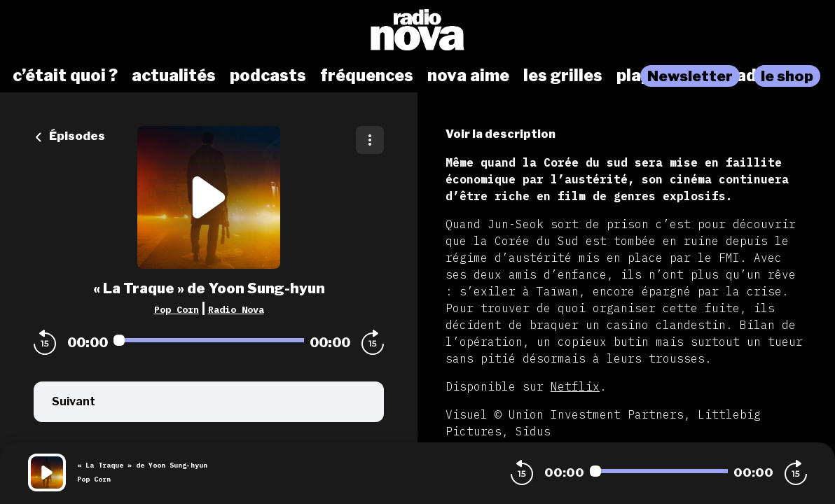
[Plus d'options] (370, 140)
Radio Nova (236, 309)
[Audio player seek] (209, 340)
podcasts (268, 76)
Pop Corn (177, 309)
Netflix (575, 386)
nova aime (468, 76)
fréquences (367, 76)
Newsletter (690, 76)
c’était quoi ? (65, 76)
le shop (787, 76)
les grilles (563, 76)
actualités (174, 76)
